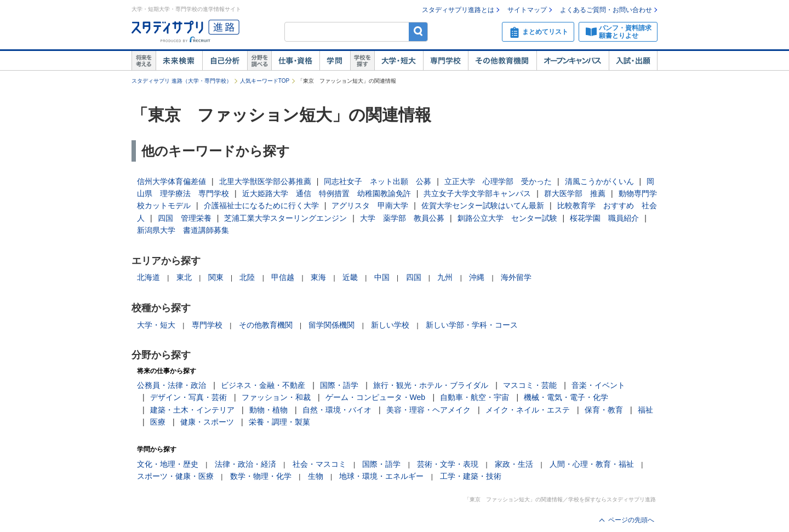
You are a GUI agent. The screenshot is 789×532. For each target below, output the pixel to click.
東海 (318, 277)
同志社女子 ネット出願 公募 (378, 181)
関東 (216, 277)
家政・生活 (514, 464)
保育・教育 (604, 410)
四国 (414, 277)
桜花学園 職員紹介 (604, 218)
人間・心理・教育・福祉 (592, 464)
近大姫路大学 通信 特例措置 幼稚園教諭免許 (327, 193)
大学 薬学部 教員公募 (402, 218)
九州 (445, 277)
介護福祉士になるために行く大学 (261, 205)
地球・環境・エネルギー (381, 476)
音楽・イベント (598, 385)
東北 (184, 277)
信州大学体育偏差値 (171, 181)
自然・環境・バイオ (337, 410)
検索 (418, 32)
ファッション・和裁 (276, 397)
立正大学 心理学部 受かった (498, 181)
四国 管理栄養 (185, 218)
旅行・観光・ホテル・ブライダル (431, 385)
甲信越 (283, 277)
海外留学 (516, 277)
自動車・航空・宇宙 (474, 397)
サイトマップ (527, 10)
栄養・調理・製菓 (279, 422)
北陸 (247, 277)
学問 (335, 61)
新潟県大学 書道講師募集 (183, 230)
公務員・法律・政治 (171, 385)
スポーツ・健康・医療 (175, 476)
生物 (316, 476)
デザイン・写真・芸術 (188, 397)
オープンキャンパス (573, 61)
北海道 (148, 277)
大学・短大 (399, 61)
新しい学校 (390, 325)
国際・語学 (339, 385)
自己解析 (225, 61)
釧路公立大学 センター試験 (507, 218)
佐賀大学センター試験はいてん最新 (483, 205)
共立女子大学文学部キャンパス (477, 193)
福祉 (645, 410)
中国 (382, 277)
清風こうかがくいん (599, 181)
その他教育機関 (502, 61)
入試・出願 (633, 61)
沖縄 (477, 277)
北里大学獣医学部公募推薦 (265, 181)
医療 (158, 422)
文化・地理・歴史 (168, 464)
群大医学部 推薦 (575, 193)
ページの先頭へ (631, 520)
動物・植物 (268, 410)
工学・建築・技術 (471, 476)
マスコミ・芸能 (530, 385)
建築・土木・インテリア (192, 410)
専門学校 (445, 61)
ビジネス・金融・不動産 (263, 385)
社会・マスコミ (319, 464)
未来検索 (179, 61)
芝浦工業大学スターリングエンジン (285, 218)
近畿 (350, 277)
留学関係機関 (331, 325)
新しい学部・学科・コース (472, 325)
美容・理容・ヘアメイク (428, 410)
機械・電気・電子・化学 (566, 397)
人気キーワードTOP (265, 81)
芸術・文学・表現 (448, 464)
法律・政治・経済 (245, 464)
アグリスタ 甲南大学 (370, 205)
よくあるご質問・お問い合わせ (606, 10)
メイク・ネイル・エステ (528, 410)
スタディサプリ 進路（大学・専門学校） (182, 81)
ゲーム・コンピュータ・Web (376, 397)
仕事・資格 (295, 61)
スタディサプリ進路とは (458, 10)
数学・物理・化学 (261, 476)
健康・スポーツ (207, 422)
